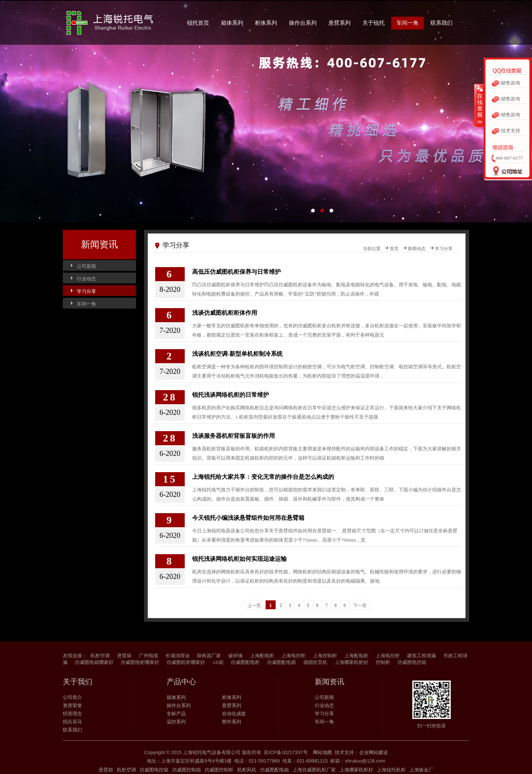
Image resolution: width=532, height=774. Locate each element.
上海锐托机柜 (391, 770)
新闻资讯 (99, 244)
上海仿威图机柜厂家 (314, 770)
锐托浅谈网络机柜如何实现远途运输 (239, 559)
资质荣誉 (72, 705)
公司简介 (72, 697)
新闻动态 (417, 249)
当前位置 (372, 249)
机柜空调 (100, 656)
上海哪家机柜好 (352, 662)
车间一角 (407, 23)
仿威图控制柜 (219, 770)
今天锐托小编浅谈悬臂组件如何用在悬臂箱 (248, 518)
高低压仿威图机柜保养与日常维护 (236, 272)
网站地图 (323, 752)
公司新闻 (86, 266)
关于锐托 (374, 23)
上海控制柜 (325, 656)
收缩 (479, 107)
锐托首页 (198, 23)
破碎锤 (236, 656)
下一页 (360, 606)
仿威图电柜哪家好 (140, 662)
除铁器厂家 (209, 656)
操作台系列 (303, 23)
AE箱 (218, 662)
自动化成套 (234, 714)
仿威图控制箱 (187, 770)
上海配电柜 (262, 656)
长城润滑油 (178, 656)
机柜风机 (247, 770)
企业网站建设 (374, 752)
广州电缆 (149, 656)
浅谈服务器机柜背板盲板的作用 (233, 436)
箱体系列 (232, 23)
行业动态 (86, 279)
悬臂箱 (124, 656)
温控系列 (176, 722)
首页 (394, 249)
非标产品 (176, 714)
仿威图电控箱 (412, 662)
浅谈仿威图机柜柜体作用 (225, 313)
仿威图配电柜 (245, 662)
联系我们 (441, 23)
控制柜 (383, 662)
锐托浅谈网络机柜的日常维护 (231, 395)
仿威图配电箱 (282, 662)
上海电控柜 (294, 656)
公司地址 (505, 173)
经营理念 (72, 714)
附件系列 (232, 722)
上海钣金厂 (421, 770)
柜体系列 (266, 23)
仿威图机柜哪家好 (186, 662)
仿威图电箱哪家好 (94, 662)
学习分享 (86, 291)
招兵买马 (72, 722)
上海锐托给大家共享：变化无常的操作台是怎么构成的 (263, 477)
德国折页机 (315, 662)
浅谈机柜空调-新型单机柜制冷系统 (237, 354)
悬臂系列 (340, 23)
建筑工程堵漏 (422, 656)
